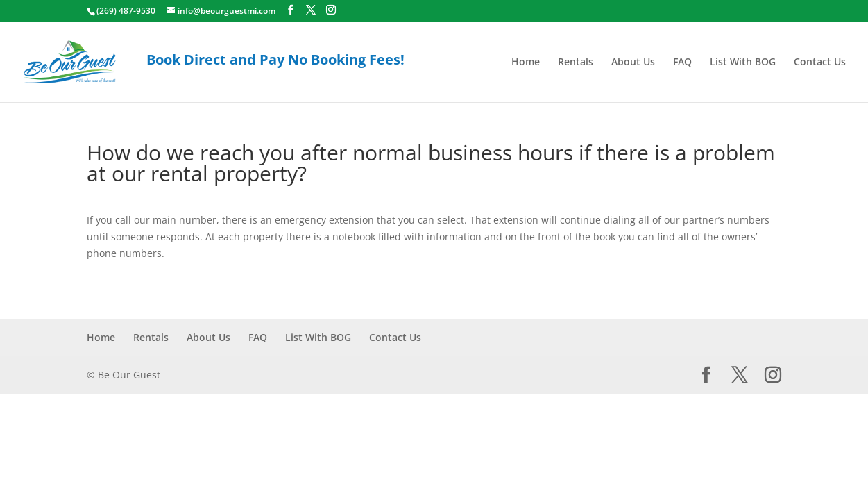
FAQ (682, 62)
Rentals (576, 62)
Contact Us (820, 62)
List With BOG (743, 62)
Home (526, 62)
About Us (633, 62)
